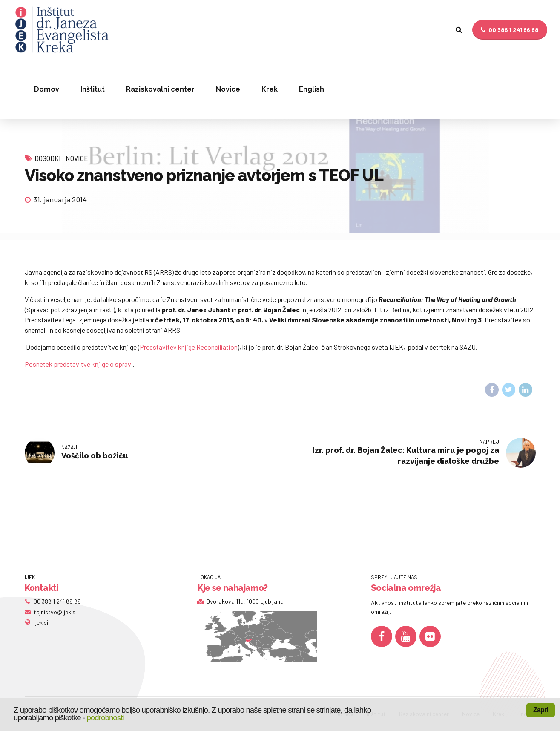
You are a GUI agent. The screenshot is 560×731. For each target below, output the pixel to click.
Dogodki (48, 158)
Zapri (541, 710)
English (312, 89)
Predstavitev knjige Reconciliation (189, 347)
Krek (270, 89)
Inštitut (93, 89)
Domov (47, 89)
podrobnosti (105, 718)
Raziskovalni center (160, 89)
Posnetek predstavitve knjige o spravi (79, 364)
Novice (228, 89)
